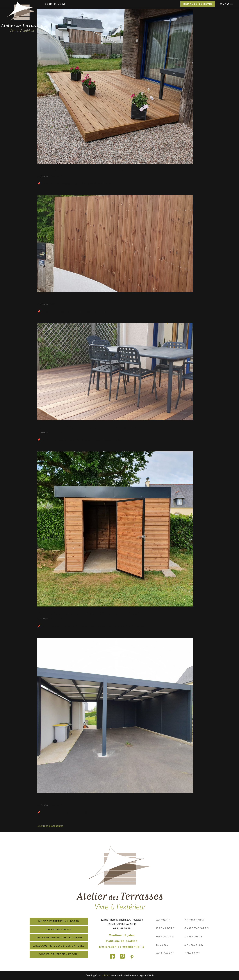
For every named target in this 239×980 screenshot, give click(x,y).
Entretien (194, 945)
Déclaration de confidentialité (125, 947)
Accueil (164, 920)
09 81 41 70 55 (55, 4)
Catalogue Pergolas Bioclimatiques (62, 946)
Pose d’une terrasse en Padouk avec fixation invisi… (91, 427)
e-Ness (44, 176)
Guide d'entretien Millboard (62, 921)
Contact (192, 953)
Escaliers (166, 928)
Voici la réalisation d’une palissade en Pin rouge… (89, 299)
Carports (194, 937)
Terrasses (195, 920)
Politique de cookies (125, 941)
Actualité (166, 953)
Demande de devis (198, 4)
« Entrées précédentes (50, 826)
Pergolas (165, 937)
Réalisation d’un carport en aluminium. (79, 799)
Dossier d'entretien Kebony (62, 954)
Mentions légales (125, 935)
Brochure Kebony (62, 929)
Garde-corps (197, 928)
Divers (162, 945)
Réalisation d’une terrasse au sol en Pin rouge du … (91, 171)
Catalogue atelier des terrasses (62, 938)
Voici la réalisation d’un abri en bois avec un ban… (90, 613)
